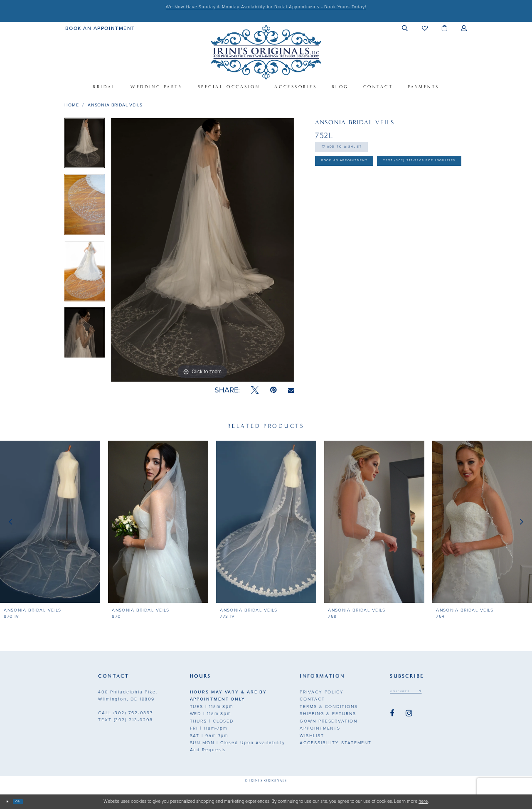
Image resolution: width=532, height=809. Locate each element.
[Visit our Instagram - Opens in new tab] (409, 717)
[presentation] (50, 522)
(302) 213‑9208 (126, 720)
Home (71, 105)
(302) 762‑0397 (126, 713)
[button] (405, 28)
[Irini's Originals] (266, 52)
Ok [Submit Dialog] (26, 801)
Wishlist (312, 736)
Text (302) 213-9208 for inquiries (381, 194)
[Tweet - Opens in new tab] (255, 390)
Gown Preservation (328, 721)
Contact (312, 699)
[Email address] (415, 693)
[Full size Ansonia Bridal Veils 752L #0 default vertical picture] (202, 250)
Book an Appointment (362, 173)
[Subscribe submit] (438, 693)
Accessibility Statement (336, 743)
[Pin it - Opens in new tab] (273, 390)
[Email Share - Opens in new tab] (291, 390)
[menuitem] (100, 28)
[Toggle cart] (445, 28)
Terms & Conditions (329, 707)
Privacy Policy (322, 692)
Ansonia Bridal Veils (115, 105)
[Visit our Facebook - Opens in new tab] (392, 717)
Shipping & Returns (328, 714)
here (423, 801)
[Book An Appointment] (100, 28)
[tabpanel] (85, 146)
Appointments (320, 728)
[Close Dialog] (10, 802)
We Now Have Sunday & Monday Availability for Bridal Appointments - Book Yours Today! (266, 7)
